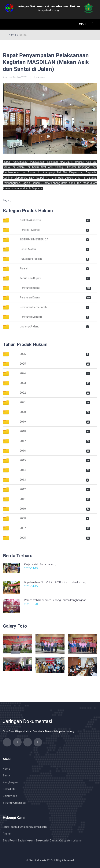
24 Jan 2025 (20, 77)
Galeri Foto (9, 789)
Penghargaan (11, 782)
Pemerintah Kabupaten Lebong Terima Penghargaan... (56, 600)
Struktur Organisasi (14, 803)
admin (41, 77)
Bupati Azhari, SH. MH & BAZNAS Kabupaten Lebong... (56, 582)
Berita (6, 775)
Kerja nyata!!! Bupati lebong (40, 564)
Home (12, 35)
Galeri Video (10, 796)
